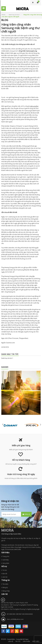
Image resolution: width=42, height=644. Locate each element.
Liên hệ (5, 577)
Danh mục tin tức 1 (14, 15)
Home (4, 15)
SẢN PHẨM (26, 641)
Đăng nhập (6, 591)
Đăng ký (5, 587)
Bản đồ (5, 574)
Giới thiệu (6, 560)
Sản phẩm (6, 563)
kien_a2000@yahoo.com (15, 619)
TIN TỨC (18, 641)
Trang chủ (6, 556)
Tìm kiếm (5, 584)
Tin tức (5, 570)
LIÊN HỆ (11, 641)
